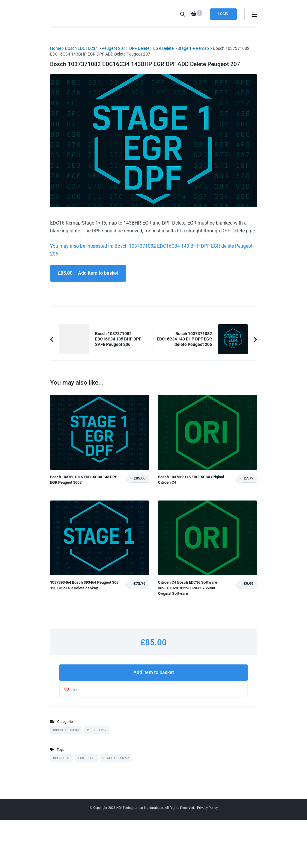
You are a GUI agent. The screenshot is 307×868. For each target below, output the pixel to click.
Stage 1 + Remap (193, 48)
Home (56, 48)
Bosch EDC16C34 (81, 48)
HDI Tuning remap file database (140, 808)
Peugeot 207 (113, 48)
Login (223, 14)
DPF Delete (139, 48)
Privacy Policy (207, 808)
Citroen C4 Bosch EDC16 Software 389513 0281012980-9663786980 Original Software (188, 588)
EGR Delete (163, 48)
